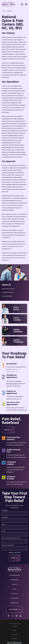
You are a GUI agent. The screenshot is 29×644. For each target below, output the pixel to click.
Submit (15, 558)
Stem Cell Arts (6, 147)
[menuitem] (15, 289)
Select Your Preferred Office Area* (11, 538)
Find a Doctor (16, 369)
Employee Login (14, 603)
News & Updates (14, 580)
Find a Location (12, 372)
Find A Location (15, 610)
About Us (8, 430)
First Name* (5, 510)
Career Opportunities (14, 575)
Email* (4, 524)
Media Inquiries (14, 598)
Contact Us (14, 584)
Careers (14, 589)
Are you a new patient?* (8, 545)
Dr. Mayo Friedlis (13, 136)
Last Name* (5, 517)
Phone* (4, 531)
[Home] (8, 4)
